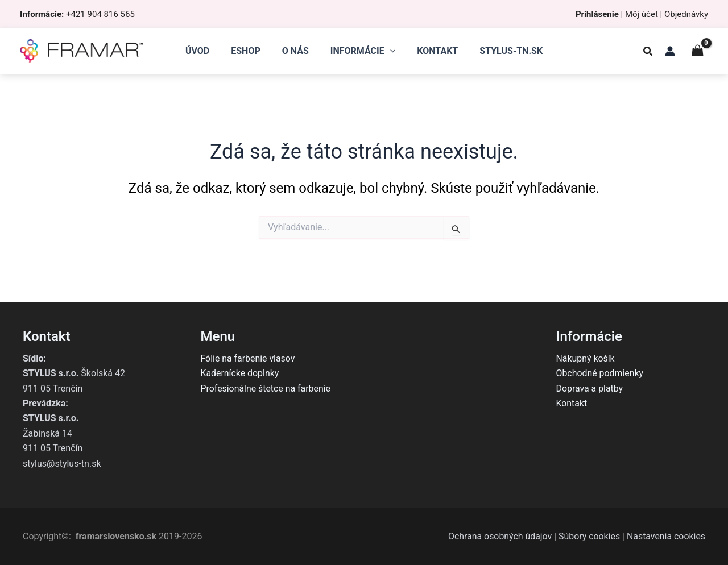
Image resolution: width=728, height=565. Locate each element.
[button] (648, 53)
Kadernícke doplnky (240, 373)
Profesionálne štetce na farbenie (266, 389)
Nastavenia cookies (666, 536)
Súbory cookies (588, 536)
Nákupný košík (586, 358)
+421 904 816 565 (100, 14)
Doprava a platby (590, 389)
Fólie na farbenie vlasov (248, 358)
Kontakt (572, 403)
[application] (388, 51)
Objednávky (686, 14)
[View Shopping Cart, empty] (697, 51)
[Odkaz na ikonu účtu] (670, 51)
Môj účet (642, 14)
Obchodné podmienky (600, 373)
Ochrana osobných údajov (499, 536)
